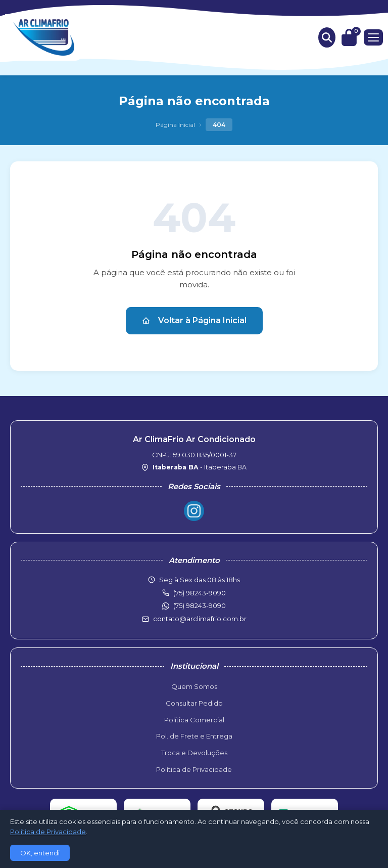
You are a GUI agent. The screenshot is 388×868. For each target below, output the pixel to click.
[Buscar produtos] (327, 37)
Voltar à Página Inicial (194, 320)
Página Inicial (175, 125)
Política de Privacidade (194, 769)
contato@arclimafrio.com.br (200, 619)
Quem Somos (194, 686)
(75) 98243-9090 (200, 605)
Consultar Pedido (194, 703)
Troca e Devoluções (194, 753)
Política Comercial (194, 720)
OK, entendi (40, 853)
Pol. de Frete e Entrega (194, 736)
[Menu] (373, 37)
